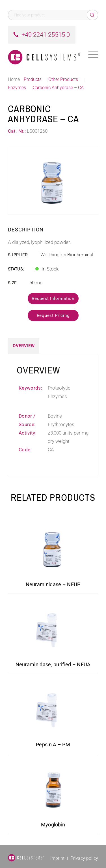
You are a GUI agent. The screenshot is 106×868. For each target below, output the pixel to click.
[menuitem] (93, 55)
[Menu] (93, 55)
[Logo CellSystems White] (44, 55)
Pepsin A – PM (53, 745)
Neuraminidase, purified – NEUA (53, 664)
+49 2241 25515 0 (46, 35)
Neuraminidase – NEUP (53, 584)
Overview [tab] (24, 346)
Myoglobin (53, 825)
